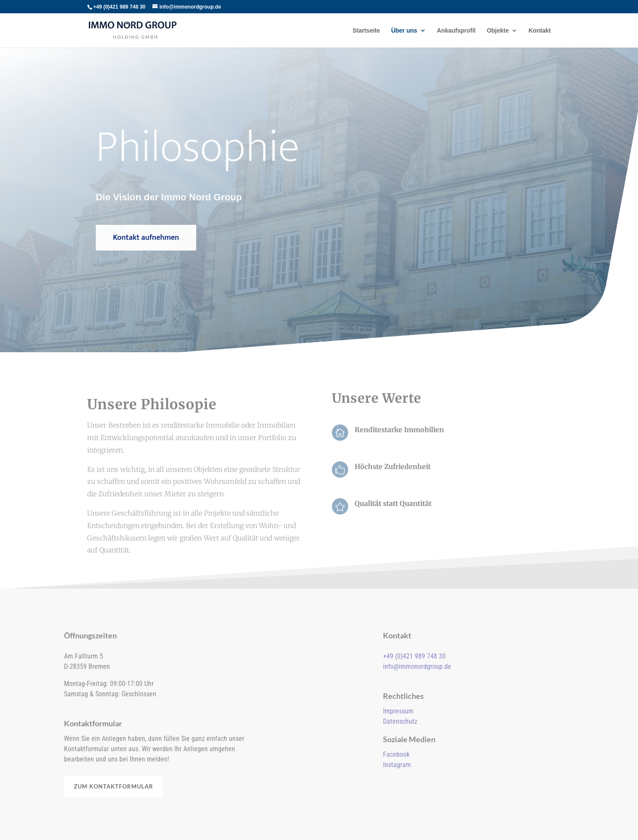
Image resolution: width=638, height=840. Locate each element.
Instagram (397, 765)
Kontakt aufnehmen (146, 238)
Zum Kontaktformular (114, 786)
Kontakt (540, 31)
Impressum (398, 711)
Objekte (498, 31)
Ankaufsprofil (456, 31)
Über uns (404, 31)
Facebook (396, 754)
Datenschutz (400, 721)
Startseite (366, 31)
